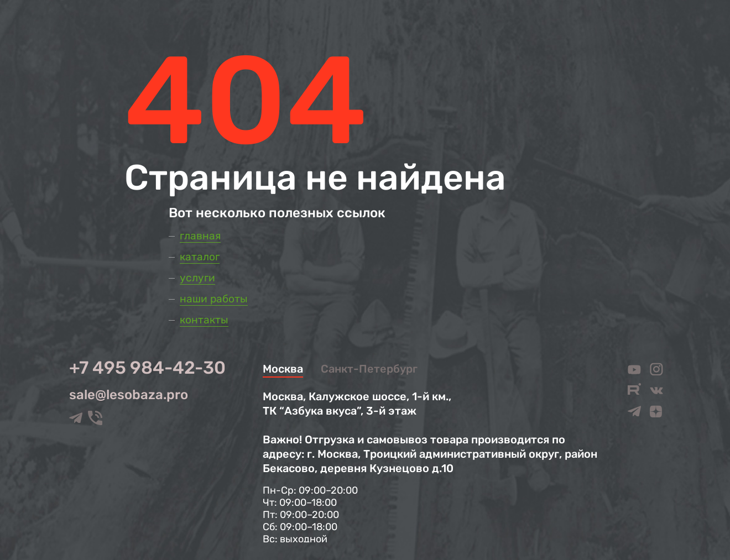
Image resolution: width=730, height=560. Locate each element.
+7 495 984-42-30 (147, 368)
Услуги (197, 278)
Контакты (204, 320)
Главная (200, 236)
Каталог (200, 257)
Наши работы (214, 299)
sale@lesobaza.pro (129, 395)
